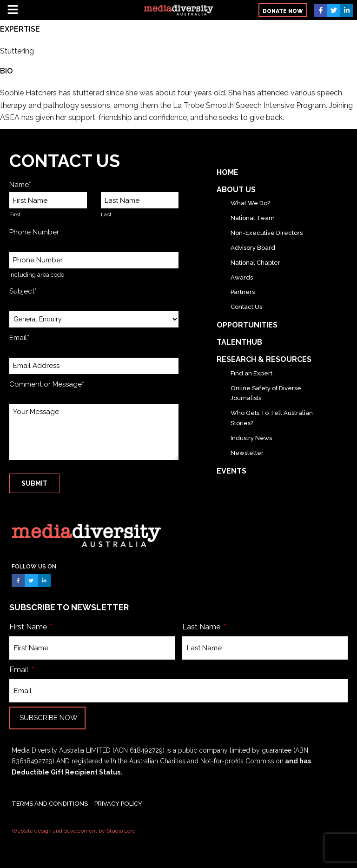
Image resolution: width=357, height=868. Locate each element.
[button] (65, 10)
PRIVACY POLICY (118, 804)
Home (228, 172)
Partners (243, 292)
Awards (242, 277)
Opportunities (247, 325)
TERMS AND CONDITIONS (50, 804)
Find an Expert (251, 373)
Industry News (251, 438)
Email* (19, 338)
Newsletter (247, 453)
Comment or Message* (47, 384)
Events (231, 471)
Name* (20, 185)
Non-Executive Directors (267, 233)
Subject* (23, 291)
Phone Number (34, 232)
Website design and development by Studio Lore (73, 831)
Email (20, 670)
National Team (253, 218)
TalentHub (239, 342)
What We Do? (250, 203)
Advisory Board (253, 248)
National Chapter (255, 263)
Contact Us (246, 307)
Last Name (202, 627)
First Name (29, 627)
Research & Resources (264, 359)
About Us (236, 190)
